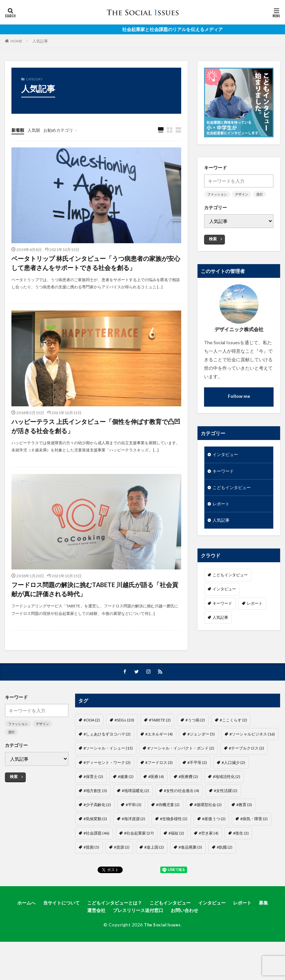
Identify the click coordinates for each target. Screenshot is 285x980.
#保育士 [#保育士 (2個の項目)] (93, 802)
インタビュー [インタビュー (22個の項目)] (224, 592)
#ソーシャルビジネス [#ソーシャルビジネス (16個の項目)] (252, 760)
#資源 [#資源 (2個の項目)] (122, 873)
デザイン (242, 194)
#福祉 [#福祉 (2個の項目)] (176, 859)
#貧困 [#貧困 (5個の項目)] (91, 873)
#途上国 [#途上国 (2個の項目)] (154, 873)
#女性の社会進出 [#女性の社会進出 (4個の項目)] (182, 816)
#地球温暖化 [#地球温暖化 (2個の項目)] (135, 816)
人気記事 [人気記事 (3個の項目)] (220, 620)
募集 (263, 929)
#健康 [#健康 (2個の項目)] (126, 802)
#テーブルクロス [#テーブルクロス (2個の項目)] (246, 774)
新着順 (18, 130)
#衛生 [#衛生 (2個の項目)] (241, 859)
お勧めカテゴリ (61, 130)
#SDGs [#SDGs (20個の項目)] (124, 746)
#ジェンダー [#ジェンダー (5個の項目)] (201, 760)
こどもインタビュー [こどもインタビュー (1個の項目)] (230, 578)
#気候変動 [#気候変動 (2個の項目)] (95, 845)
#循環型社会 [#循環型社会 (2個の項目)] (208, 830)
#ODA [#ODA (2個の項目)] (92, 746)
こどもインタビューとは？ (115, 929)
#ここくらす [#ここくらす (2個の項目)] (233, 746)
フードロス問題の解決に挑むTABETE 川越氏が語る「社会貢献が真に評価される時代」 (95, 613)
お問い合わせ (184, 936)
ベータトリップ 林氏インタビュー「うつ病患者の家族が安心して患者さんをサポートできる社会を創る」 (96, 272)
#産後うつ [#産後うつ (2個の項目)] (214, 845)
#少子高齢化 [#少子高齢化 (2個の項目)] (97, 830)
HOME (16, 41)
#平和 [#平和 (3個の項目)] (134, 830)
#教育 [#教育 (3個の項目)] (244, 830)
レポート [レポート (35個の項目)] (255, 606)
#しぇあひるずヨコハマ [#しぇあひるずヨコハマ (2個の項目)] (107, 760)
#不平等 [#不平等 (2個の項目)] (197, 788)
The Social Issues (162, 950)
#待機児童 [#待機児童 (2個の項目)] (168, 830)
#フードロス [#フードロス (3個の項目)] (159, 788)
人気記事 (40, 41)
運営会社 (96, 936)
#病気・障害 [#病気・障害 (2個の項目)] (254, 845)
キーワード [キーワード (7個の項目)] (222, 606)
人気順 (35, 130)
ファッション (217, 194)
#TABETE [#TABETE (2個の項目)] (160, 746)
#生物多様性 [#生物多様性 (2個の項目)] (174, 845)
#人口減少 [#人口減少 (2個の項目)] (233, 788)
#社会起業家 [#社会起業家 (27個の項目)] (139, 859)
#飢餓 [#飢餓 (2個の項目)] (225, 873)
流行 (260, 194)
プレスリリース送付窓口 (138, 936)
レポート (222, 506)
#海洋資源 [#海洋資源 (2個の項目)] (134, 845)
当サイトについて (61, 929)
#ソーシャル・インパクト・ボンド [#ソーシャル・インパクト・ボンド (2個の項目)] (181, 774)
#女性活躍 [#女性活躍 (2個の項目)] (226, 816)
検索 (213, 239)
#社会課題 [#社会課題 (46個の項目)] (96, 859)
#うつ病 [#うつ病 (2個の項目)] (195, 746)
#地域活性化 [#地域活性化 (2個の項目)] (227, 802)
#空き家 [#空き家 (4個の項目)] (209, 859)
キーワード (224, 472)
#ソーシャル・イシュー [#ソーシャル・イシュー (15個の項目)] (108, 774)
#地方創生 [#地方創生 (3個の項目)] (95, 816)
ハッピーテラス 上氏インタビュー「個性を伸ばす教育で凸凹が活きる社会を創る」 (93, 445)
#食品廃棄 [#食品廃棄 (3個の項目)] (190, 873)
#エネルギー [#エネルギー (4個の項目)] (159, 760)
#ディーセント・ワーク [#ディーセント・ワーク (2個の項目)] (107, 788)
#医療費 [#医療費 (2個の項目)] (188, 802)
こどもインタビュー (233, 489)
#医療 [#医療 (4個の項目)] (156, 802)
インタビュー (226, 455)
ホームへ (26, 929)
